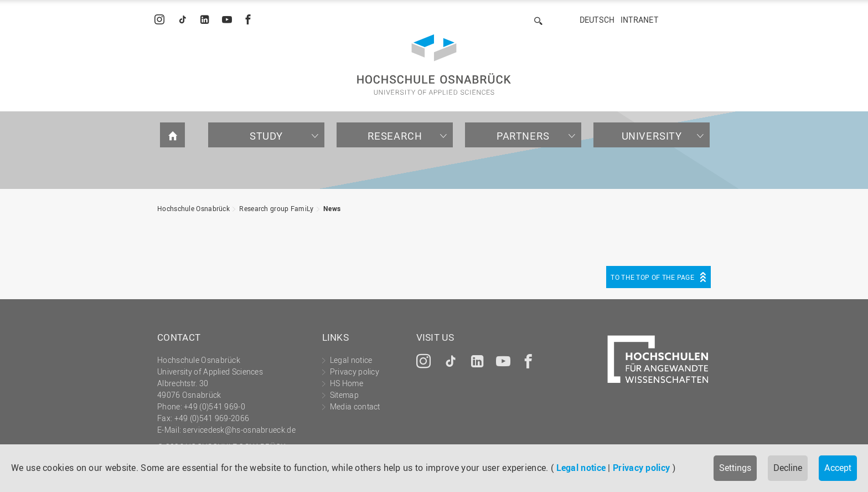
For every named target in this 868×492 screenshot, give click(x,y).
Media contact (355, 406)
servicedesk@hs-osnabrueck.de (239, 430)
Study (266, 136)
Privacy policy (641, 468)
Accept (838, 468)
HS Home (347, 383)
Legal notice (581, 468)
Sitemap (344, 395)
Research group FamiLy (276, 208)
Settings (735, 468)
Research (395, 136)
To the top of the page (652, 277)
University (652, 136)
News (332, 208)
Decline (788, 468)
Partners (523, 136)
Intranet (639, 20)
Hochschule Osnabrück (193, 208)
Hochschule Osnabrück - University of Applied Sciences (434, 65)
